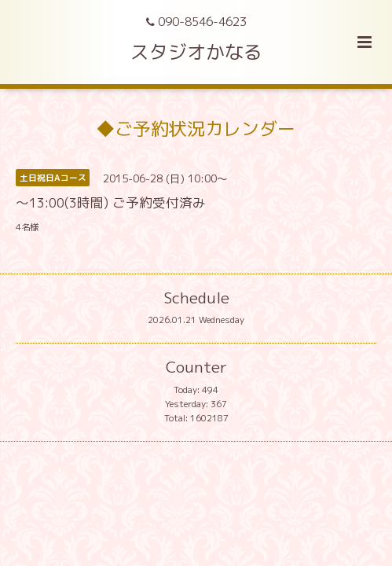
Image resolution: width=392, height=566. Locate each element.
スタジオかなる (196, 52)
